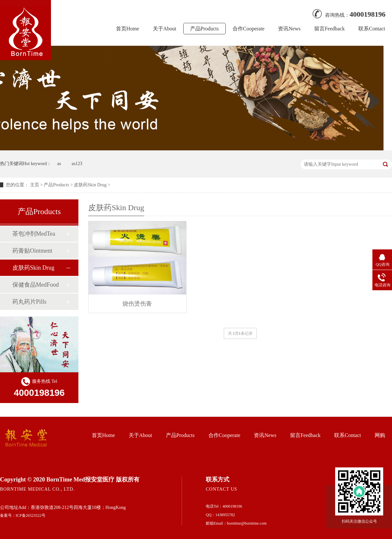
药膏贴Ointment (32, 251)
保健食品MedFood (36, 285)
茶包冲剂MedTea (34, 234)
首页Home (128, 29)
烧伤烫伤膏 (137, 304)
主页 (35, 185)
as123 (77, 164)
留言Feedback (329, 29)
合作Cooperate (249, 29)
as (59, 164)
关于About (165, 29)
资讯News (289, 29)
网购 (380, 435)
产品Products (204, 29)
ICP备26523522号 (31, 515)
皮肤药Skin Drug (90, 185)
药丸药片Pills (29, 302)
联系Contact (372, 29)
